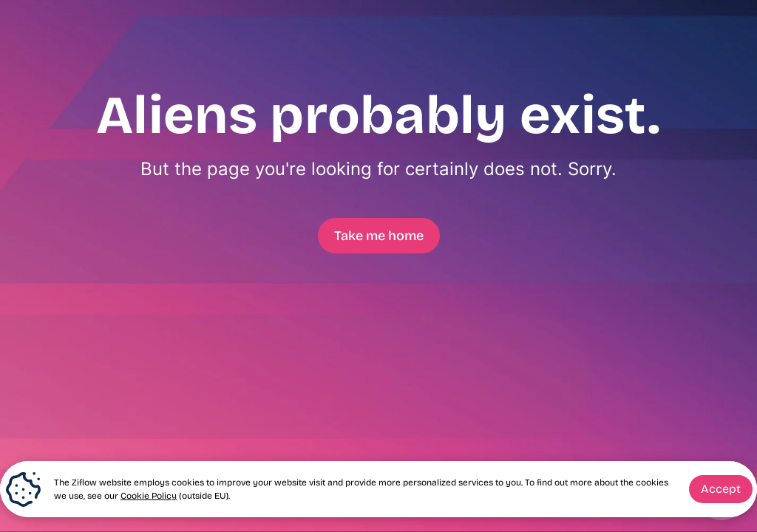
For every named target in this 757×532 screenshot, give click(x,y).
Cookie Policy (149, 496)
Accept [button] (721, 489)
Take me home (379, 236)
